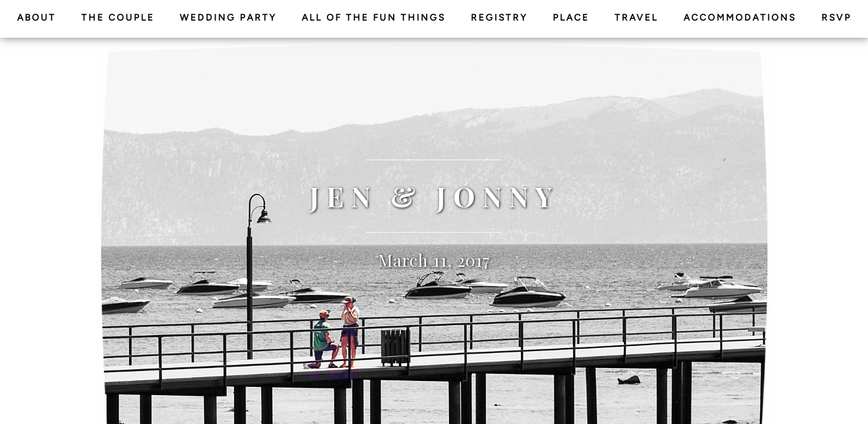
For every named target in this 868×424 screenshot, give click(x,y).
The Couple (118, 17)
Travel (636, 17)
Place (571, 17)
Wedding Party (228, 17)
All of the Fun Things (374, 17)
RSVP (836, 17)
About (37, 17)
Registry (499, 17)
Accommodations (740, 17)
